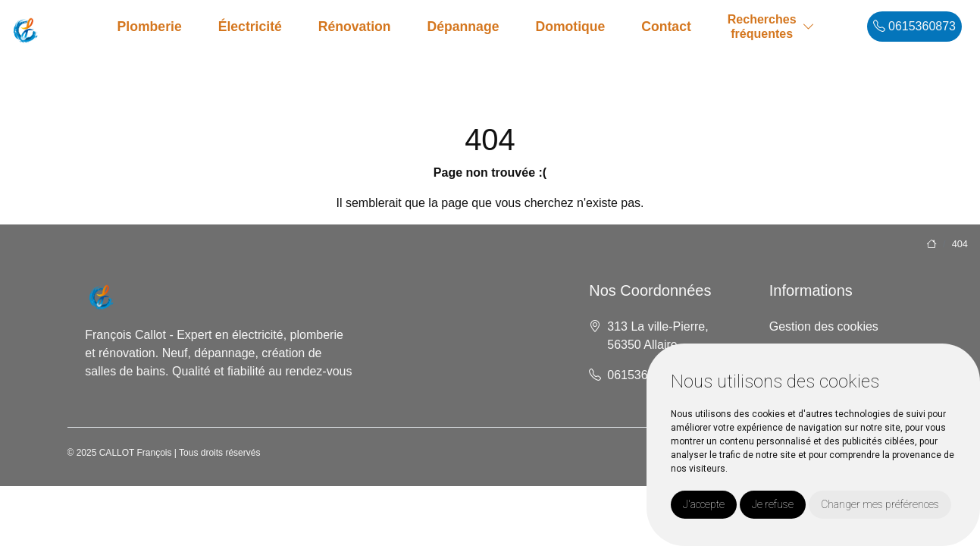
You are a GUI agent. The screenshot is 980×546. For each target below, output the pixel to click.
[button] (809, 27)
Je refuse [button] (773, 504)
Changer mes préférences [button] (880, 504)
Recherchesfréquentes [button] (762, 27)
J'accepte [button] (704, 504)
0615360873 (914, 26)
